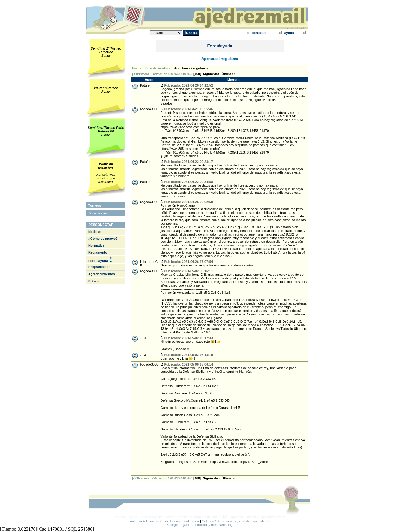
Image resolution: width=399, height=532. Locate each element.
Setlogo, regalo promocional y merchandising (199, 525)
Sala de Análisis (158, 68)
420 (170, 74)
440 (183, 74)
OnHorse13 (210, 521)
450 (190, 74)
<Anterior (159, 74)
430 (177, 74)
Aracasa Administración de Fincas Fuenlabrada (164, 521)
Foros (137, 68)
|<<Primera (141, 74)
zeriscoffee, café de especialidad (245, 521)
